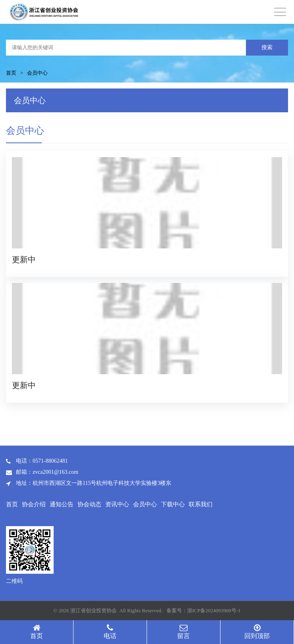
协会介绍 (34, 504)
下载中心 (173, 504)
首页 (11, 73)
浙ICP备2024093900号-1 (214, 610)
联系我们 (201, 504)
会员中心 (37, 73)
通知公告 (62, 504)
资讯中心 (117, 504)
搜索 (267, 47)
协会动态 (89, 504)
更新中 (24, 260)
